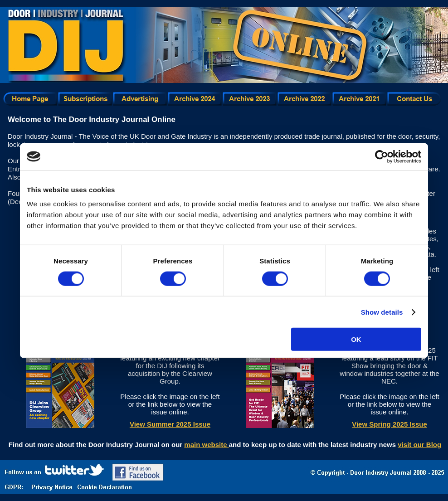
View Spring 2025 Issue (390, 424)
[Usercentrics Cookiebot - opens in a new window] (382, 156)
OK (356, 339)
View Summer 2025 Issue (170, 424)
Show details (382, 312)
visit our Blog (419, 445)
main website (206, 445)
